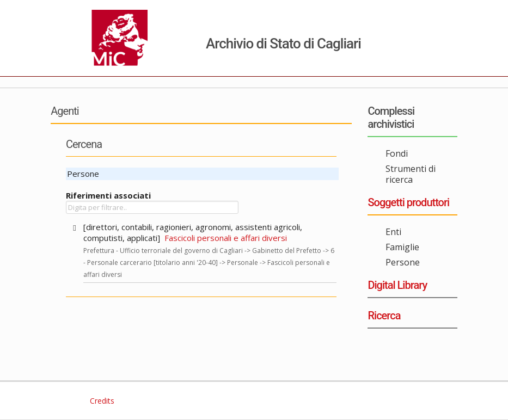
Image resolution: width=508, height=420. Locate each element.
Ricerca (384, 316)
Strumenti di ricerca (411, 174)
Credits (101, 401)
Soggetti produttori (408, 202)
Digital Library (397, 285)
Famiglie (402, 247)
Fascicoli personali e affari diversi (226, 238)
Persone (403, 262)
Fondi (397, 153)
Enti (393, 232)
